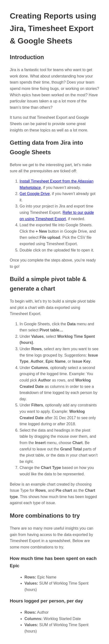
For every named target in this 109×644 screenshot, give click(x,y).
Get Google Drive (35, 194)
